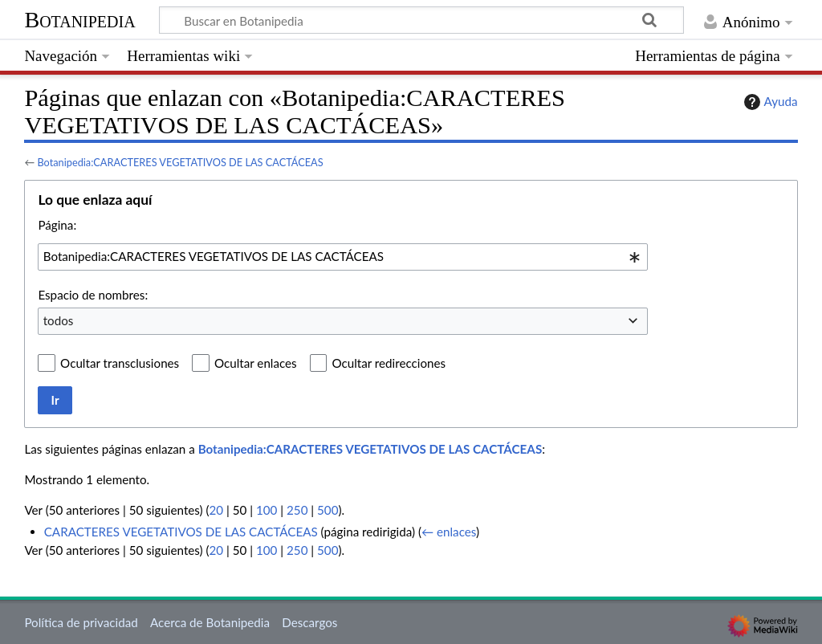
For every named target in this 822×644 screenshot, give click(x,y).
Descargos (309, 622)
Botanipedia (79, 20)
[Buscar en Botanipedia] (421, 20)
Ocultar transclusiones (120, 363)
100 (267, 510)
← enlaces (449, 532)
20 (217, 510)
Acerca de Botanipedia (210, 622)
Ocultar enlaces (256, 363)
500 (328, 510)
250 (297, 510)
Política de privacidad (81, 622)
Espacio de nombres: (93, 295)
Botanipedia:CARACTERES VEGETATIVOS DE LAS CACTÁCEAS (180, 162)
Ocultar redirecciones (389, 363)
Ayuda (769, 102)
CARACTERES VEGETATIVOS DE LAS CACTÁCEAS (181, 532)
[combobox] (343, 257)
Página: (57, 225)
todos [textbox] (59, 320)
